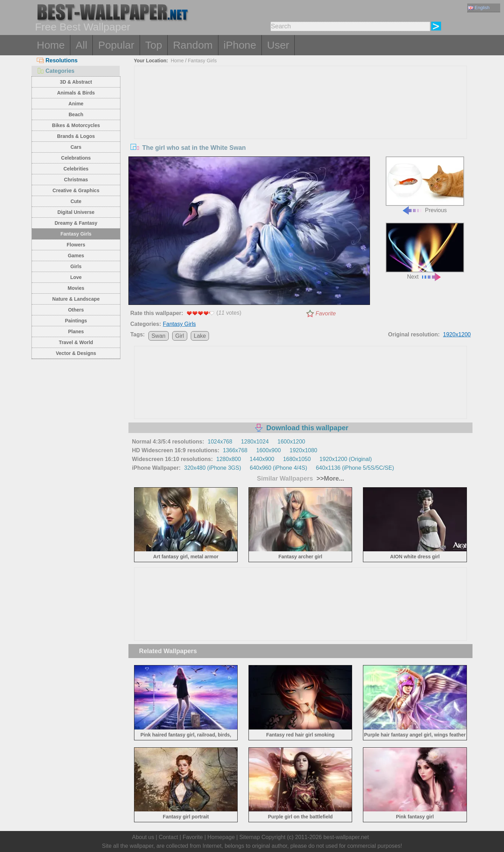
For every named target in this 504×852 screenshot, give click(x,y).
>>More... (329, 479)
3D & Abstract (76, 82)
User (278, 45)
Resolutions (57, 60)
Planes (76, 331)
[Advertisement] (301, 119)
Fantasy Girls (76, 234)
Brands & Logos (76, 136)
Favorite (326, 313)
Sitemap (250, 837)
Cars (76, 147)
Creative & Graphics (76, 190)
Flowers (76, 245)
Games (76, 256)
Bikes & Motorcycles (76, 125)
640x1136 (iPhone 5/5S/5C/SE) (355, 468)
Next (425, 251)
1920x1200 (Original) (346, 459)
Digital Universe (76, 212)
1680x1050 (297, 459)
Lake (200, 336)
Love (76, 277)
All (81, 45)
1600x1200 (291, 442)
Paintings (76, 321)
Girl (180, 336)
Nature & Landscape (76, 299)
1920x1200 (457, 334)
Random (193, 45)
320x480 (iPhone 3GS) (213, 468)
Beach (76, 114)
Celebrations (76, 158)
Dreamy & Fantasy (76, 223)
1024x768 (220, 442)
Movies (76, 288)
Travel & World (76, 342)
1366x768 (235, 450)
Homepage (221, 837)
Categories (56, 71)
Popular (116, 45)
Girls (76, 266)
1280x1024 (255, 442)
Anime (76, 104)
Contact (168, 837)
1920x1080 (303, 450)
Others (76, 310)
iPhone (240, 45)
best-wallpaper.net (346, 837)
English (479, 8)
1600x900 (268, 450)
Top (154, 45)
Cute (76, 201)
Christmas (76, 180)
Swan (159, 336)
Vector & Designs (76, 353)
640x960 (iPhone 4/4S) (279, 468)
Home (51, 45)
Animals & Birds (76, 93)
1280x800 (229, 459)
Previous (425, 185)
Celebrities (76, 169)
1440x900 (262, 459)
